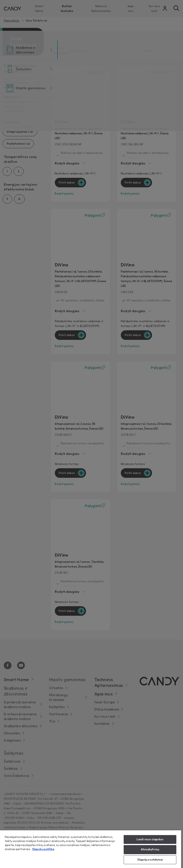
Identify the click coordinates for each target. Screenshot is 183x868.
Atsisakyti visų (150, 849)
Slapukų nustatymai (150, 860)
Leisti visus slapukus (150, 839)
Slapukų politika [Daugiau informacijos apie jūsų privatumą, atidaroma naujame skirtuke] (43, 849)
